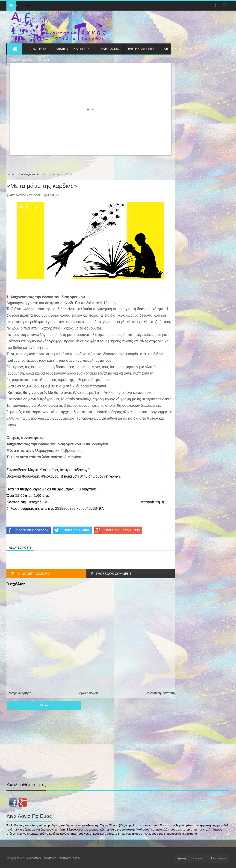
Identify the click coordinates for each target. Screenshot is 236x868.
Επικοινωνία (219, 858)
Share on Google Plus (117, 530)
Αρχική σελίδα (88, 693)
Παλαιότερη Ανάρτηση (160, 693)
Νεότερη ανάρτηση (19, 693)
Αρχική (181, 858)
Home (10, 174)
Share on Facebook (27, 530)
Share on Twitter (71, 530)
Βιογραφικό (198, 858)
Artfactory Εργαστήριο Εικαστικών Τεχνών (55, 858)
